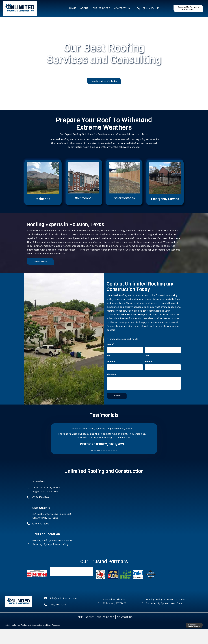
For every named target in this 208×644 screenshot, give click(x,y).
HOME (79, 617)
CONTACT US (125, 617)
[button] (188, 8)
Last (147, 356)
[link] (73, 8)
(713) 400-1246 (41, 497)
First (109, 356)
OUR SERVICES (105, 617)
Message (111, 374)
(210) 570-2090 (41, 524)
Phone (111, 362)
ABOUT (90, 617)
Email (148, 362)
